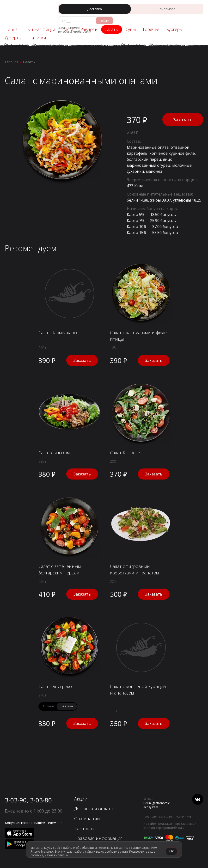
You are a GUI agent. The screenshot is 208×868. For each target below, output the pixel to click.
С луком (49, 706)
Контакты (84, 828)
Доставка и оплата (93, 809)
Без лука (67, 706)
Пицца (11, 29)
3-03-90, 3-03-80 (28, 800)
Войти (105, 21)
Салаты (29, 62)
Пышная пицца (40, 29)
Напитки (37, 38)
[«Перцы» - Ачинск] (25, 14)
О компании (87, 819)
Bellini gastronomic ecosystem (156, 805)
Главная (12, 62)
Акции (81, 799)
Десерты (13, 38)
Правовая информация (98, 838)
